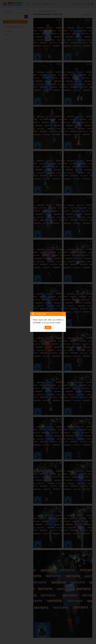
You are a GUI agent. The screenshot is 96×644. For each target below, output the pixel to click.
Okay (48, 328)
